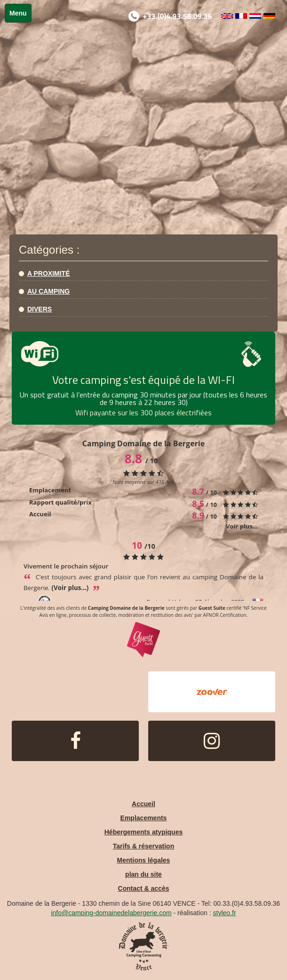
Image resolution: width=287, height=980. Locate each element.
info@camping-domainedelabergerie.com (111, 913)
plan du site (143, 874)
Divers (40, 309)
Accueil (143, 804)
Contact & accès (144, 888)
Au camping (48, 291)
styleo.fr (225, 913)
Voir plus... (242, 526)
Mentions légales (144, 860)
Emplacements (144, 818)
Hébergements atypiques (144, 832)
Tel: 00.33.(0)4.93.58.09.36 (241, 903)
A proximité (49, 273)
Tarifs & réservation (143, 846)
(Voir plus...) (71, 588)
